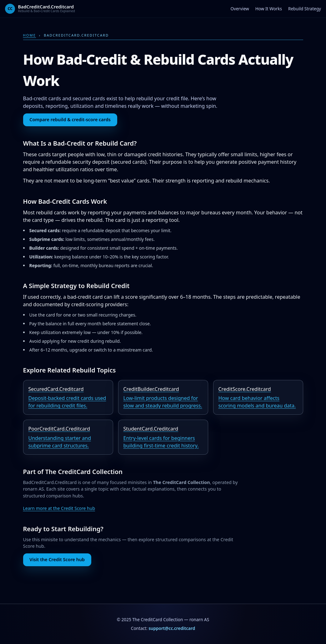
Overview (240, 9)
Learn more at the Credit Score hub (59, 508)
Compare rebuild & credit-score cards (70, 120)
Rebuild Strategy (305, 9)
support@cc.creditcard (172, 628)
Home (30, 35)
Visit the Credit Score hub (57, 559)
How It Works (269, 9)
